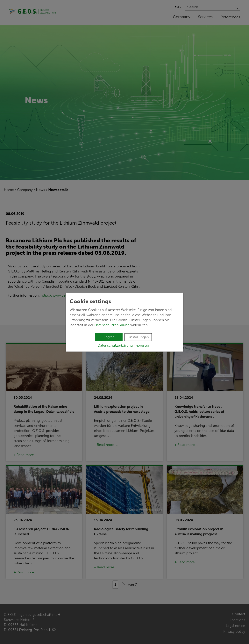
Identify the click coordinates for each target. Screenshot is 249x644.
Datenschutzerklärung (112, 325)
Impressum (142, 345)
